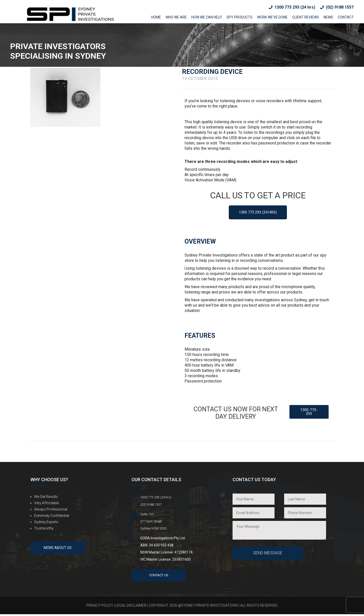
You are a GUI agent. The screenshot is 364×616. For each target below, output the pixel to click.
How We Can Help (207, 17)
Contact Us (159, 577)
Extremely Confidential (52, 516)
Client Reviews (306, 17)
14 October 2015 (200, 78)
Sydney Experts (46, 523)
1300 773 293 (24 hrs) (295, 7)
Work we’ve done (272, 17)
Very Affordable (47, 504)
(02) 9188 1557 (340, 7)
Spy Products (240, 17)
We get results (46, 497)
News (328, 17)
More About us (58, 553)
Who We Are (176, 17)
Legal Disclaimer (131, 607)
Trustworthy (44, 529)
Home (156, 17)
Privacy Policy (100, 607)
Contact (346, 17)
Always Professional (51, 510)
